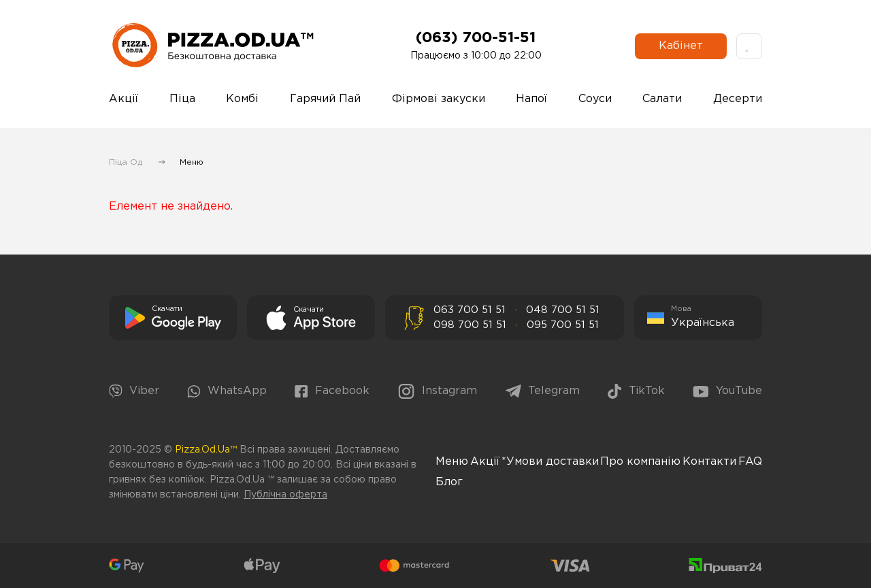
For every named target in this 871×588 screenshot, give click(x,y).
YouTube (727, 392)
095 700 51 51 (563, 325)
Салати (662, 99)
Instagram (437, 391)
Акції (124, 99)
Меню (452, 462)
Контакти (709, 462)
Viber (134, 391)
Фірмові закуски (439, 99)
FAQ (750, 462)
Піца (182, 99)
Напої (531, 99)
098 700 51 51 (470, 325)
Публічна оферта (285, 495)
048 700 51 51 (563, 310)
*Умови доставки (550, 462)
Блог (449, 482)
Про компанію (640, 462)
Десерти (738, 99)
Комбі (242, 99)
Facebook (332, 391)
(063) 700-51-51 (476, 38)
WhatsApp (227, 392)
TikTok (636, 391)
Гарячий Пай (325, 99)
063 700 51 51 (470, 310)
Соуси (595, 99)
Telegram (543, 391)
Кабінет (681, 46)
